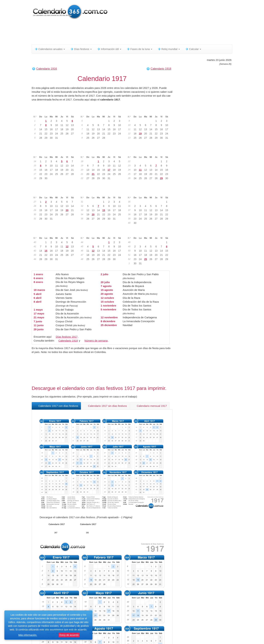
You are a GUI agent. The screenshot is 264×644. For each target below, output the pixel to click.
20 (67, 210)
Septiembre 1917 (149, 192)
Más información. (28, 635)
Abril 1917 (55, 152)
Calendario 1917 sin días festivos (106, 406)
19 (140, 134)
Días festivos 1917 (67, 337)
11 (140, 170)
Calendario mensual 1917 (150, 406)
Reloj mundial (169, 49)
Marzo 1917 (150, 111)
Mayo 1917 (102, 152)
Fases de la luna (139, 49)
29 (161, 178)
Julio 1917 (55, 192)
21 (93, 174)
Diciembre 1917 (149, 233)
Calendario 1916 (47, 69)
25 (146, 259)
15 (104, 210)
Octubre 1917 (55, 233)
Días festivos (81, 49)
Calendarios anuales (50, 49)
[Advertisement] (117, 33)
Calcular (193, 49)
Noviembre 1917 (102, 233)
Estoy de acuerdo (69, 635)
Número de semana (96, 341)
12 (67, 247)
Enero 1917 (55, 111)
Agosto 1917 (102, 192)
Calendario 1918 (161, 69)
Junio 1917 (149, 152)
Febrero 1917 (102, 111)
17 (109, 170)
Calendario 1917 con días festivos (56, 406)
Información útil (109, 49)
